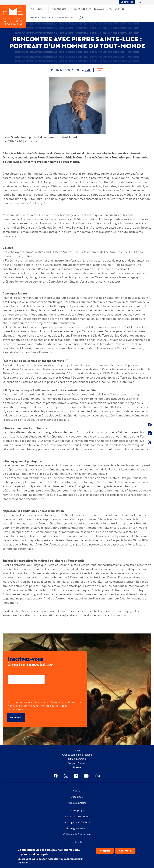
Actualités (77, 797)
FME (88, 70)
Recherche (77, 842)
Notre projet (77, 810)
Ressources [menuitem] (65, 18)
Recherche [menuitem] (81, 18)
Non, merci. (125, 851)
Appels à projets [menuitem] (41, 18)
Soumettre (16, 717)
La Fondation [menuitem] (38, 9)
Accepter (105, 851)
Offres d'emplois (77, 759)
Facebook (150, 425)
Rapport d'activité (77, 763)
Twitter (150, 443)
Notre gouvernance (77, 828)
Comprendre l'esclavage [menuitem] (88, 9)
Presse (77, 767)
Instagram (98, 776)
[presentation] (34, 693)
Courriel (13, 672)
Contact (77, 750)
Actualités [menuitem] (116, 9)
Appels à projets (77, 803)
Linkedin (150, 434)
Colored (29, 256)
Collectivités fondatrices (77, 834)
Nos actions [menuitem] (59, 9)
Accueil (77, 791)
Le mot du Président (77, 816)
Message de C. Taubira (77, 822)
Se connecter (127, 2)
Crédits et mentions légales (77, 755)
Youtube (87, 776)
